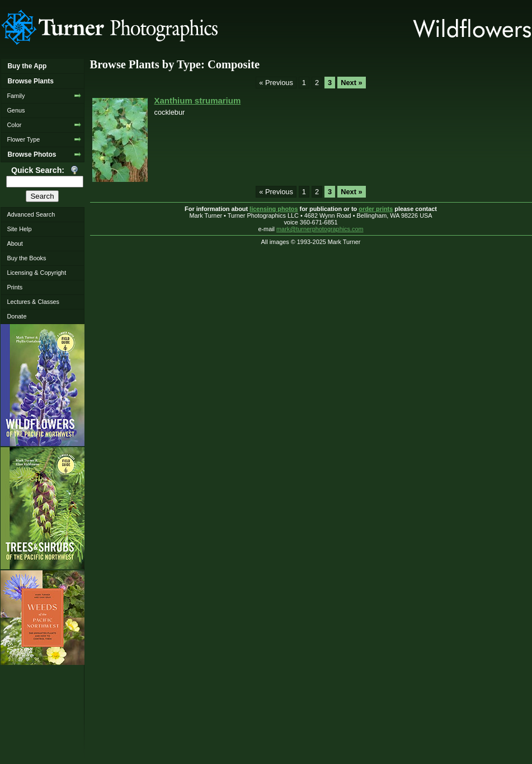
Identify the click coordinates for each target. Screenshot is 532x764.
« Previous (276, 83)
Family (16, 96)
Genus (16, 110)
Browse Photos (32, 154)
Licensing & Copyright (36, 273)
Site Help (19, 229)
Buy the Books (26, 258)
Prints (15, 287)
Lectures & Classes (33, 302)
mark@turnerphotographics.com (320, 229)
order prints (376, 209)
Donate (17, 316)
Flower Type (23, 139)
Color (14, 125)
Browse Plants (30, 81)
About (15, 243)
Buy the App (27, 66)
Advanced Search (31, 214)
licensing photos (274, 209)
